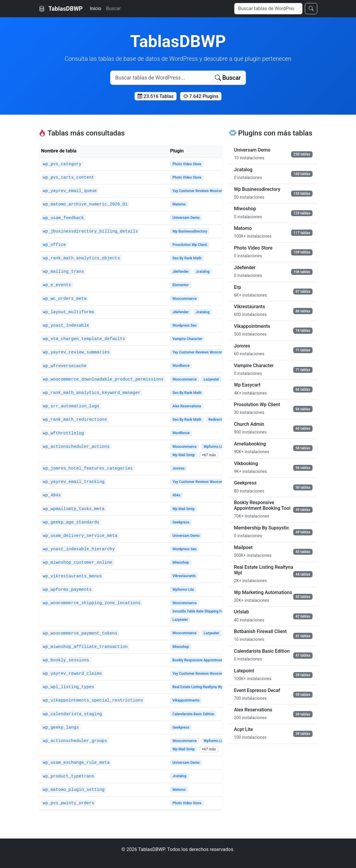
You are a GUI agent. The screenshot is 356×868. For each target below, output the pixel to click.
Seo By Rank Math (187, 258)
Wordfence (181, 366)
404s (176, 495)
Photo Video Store (187, 164)
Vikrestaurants (184, 576)
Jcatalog (203, 272)
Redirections (218, 420)
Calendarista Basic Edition (193, 714)
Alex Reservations (187, 406)
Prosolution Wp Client (190, 245)
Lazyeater (211, 379)
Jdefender (181, 272)
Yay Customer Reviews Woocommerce (203, 191)
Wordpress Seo (184, 325)
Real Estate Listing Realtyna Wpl (198, 687)
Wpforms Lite (214, 447)
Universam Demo (186, 218)
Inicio (96, 8)
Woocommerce (184, 299)
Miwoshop (181, 562)
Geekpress (181, 522)
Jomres (178, 468)
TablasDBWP (61, 9)
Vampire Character (187, 339)
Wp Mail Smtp (184, 455)
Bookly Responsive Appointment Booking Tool (209, 660)
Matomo (179, 204)
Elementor (181, 285)
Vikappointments (186, 700)
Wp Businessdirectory (190, 231)
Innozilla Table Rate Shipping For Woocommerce (211, 611)
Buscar (113, 8)
